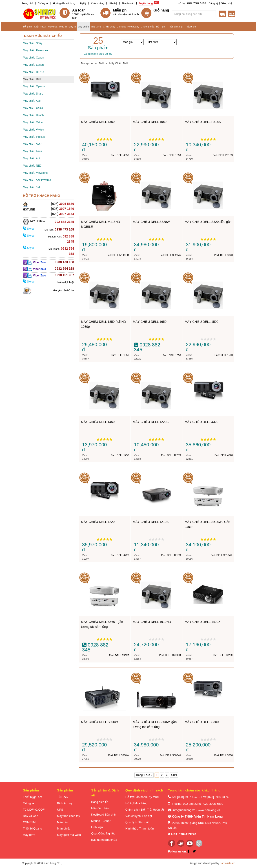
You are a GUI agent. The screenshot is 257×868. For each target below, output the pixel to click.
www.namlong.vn (209, 810)
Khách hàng (98, 3)
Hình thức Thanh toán (140, 828)
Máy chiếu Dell (32, 79)
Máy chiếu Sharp (33, 94)
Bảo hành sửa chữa (104, 840)
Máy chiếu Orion (33, 122)
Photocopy (133, 27)
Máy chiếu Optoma (34, 86)
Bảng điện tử (100, 802)
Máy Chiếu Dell (118, 63)
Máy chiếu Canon (33, 58)
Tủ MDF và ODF (34, 810)
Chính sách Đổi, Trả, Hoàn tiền (145, 810)
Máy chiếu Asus (32, 151)
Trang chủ (27, 3)
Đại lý (83, 3)
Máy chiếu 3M (31, 187)
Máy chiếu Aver (32, 144)
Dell (101, 63)
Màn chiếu (64, 828)
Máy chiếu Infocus (34, 137)
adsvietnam (228, 863)
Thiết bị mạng (175, 27)
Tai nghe (28, 803)
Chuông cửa (148, 27)
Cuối (174, 775)
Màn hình (63, 822)
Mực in (63, 27)
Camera (121, 27)
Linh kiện (97, 827)
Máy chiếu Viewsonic (35, 173)
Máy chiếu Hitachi (34, 115)
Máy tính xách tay (69, 816)
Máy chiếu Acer (32, 101)
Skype (29, 229)
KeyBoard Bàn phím (104, 815)
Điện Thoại (40, 27)
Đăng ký (213, 3)
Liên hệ (113, 3)
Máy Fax (53, 27)
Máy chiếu (83, 27)
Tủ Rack (63, 797)
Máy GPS (96, 27)
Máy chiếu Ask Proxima (37, 180)
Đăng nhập (227, 3)
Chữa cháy (109, 27)
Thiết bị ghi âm (32, 797)
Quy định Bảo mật (137, 822)
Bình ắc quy (65, 803)
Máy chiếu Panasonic (36, 50)
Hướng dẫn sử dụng (64, 3)
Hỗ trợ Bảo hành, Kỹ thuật (142, 797)
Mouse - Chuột (101, 821)
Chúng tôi (43, 3)
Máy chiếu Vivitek (33, 130)
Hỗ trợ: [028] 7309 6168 (192, 3)
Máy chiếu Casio (33, 108)
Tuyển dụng (146, 3)
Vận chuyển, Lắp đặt (139, 816)
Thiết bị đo (190, 27)
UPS (60, 810)
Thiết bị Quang (32, 828)
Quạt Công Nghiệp (103, 833)
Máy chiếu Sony (33, 43)
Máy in (72, 27)
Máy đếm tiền (100, 808)
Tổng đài (28, 27)
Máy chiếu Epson (33, 65)
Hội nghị (161, 27)
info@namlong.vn (184, 810)
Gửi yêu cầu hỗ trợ (64, 290)
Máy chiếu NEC (32, 166)
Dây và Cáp (31, 816)
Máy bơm (29, 835)
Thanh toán (128, 3)
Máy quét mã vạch (69, 835)
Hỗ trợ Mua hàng (136, 803)
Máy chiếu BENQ (33, 72)
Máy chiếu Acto (32, 158)
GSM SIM (29, 822)
